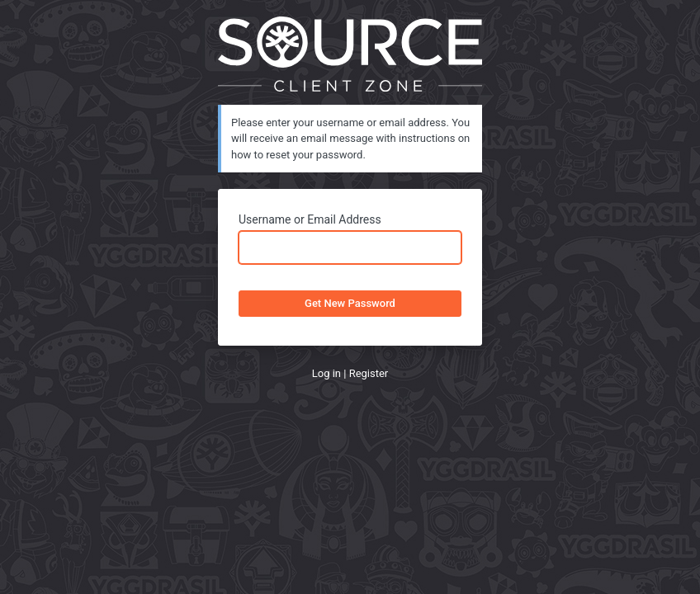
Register (369, 373)
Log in (326, 373)
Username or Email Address (310, 219)
